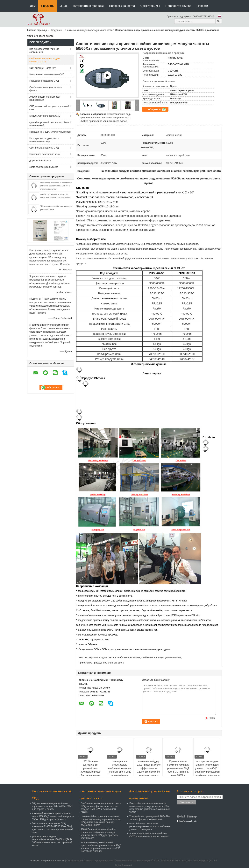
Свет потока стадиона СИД (44, 148)
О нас (64, 6)
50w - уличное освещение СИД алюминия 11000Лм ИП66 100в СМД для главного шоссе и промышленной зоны (53, 828)
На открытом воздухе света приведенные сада (44, 140)
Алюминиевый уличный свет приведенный (45, 98)
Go (219, 21)
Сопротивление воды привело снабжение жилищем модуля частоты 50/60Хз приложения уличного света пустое (106, 118)
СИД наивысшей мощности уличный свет (49, 108)
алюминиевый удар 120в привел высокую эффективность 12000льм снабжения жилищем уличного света (149, 770)
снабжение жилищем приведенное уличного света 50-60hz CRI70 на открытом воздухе (56, 186)
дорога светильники (40, 161)
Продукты (48, 6)
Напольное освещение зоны (45, 154)
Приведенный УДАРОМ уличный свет (50, 132)
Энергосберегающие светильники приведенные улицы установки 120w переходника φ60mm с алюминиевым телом (150, 808)
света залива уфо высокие (44, 167)
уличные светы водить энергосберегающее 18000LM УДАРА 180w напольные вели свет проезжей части (52, 841)
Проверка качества (122, 6)
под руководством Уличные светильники (44, 51)
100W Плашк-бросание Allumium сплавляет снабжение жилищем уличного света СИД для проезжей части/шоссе (100, 834)
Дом (33, 6)
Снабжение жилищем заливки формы (46, 89)
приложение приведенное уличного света (101, 663)
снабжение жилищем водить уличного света (89, 30)
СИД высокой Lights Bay (43, 68)
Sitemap (192, 816)
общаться (157, 109)
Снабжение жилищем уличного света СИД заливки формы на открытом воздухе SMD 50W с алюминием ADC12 (101, 808)
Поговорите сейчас (178, 6)
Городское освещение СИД (44, 81)
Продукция (56, 30)
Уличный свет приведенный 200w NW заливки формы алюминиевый (150, 818)
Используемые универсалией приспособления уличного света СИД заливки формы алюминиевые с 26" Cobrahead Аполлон (101, 847)
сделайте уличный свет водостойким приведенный (49, 124)
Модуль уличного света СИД (45, 116)
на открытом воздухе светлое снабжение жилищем (112, 657)
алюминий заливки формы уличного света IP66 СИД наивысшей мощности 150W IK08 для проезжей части (53, 816)
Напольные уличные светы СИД (47, 74)
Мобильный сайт (187, 821)
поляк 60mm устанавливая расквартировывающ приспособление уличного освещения (150, 826)
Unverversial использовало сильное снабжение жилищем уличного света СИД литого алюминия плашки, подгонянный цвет (101, 821)
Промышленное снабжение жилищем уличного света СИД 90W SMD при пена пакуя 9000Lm (178, 768)
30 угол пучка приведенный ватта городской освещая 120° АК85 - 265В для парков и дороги (52, 806)
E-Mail (181, 816)
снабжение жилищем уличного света (161, 657)
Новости (202, 6)
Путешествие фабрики (88, 6)
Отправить (186, 802)
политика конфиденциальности (47, 861)
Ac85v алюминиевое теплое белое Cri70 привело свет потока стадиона (149, 835)
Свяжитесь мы (150, 6)
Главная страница (37, 30)
